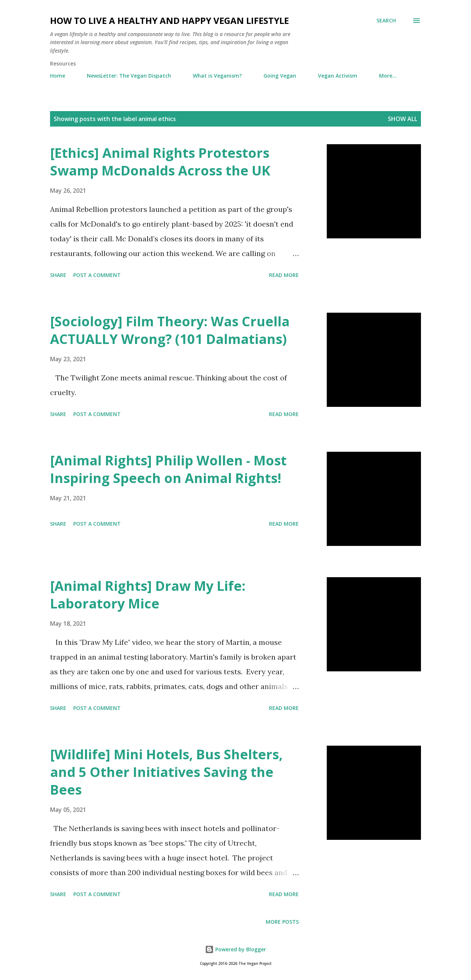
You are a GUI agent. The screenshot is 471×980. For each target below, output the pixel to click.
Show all (403, 119)
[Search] (386, 21)
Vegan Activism (338, 76)
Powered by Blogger (235, 949)
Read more (284, 275)
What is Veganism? (217, 76)
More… (388, 76)
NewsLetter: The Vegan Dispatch (129, 76)
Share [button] (58, 275)
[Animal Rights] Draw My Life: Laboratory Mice (148, 595)
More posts (282, 922)
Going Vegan (280, 76)
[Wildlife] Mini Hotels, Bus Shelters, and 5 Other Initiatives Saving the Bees (166, 772)
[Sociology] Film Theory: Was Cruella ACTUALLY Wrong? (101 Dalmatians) (170, 330)
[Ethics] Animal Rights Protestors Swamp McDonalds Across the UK (160, 162)
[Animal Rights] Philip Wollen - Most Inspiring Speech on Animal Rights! (168, 469)
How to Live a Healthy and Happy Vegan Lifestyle (169, 20)
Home (58, 76)
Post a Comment (97, 275)
